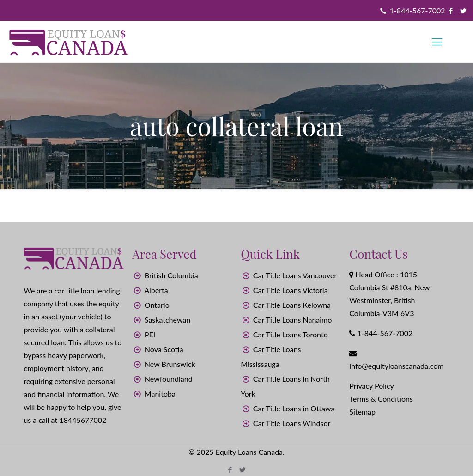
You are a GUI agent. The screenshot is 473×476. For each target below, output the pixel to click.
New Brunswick (170, 364)
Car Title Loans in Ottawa (294, 408)
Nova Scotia (164, 349)
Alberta (156, 290)
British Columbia (171, 275)
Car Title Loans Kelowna (292, 305)
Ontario (157, 305)
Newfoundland (169, 379)
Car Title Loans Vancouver (295, 275)
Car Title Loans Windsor (292, 423)
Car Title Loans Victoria (291, 290)
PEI (150, 334)
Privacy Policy (372, 386)
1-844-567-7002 (418, 10)
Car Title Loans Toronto (291, 334)
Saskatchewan (167, 320)
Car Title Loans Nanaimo (293, 320)
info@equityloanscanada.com (396, 366)
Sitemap (362, 412)
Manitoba (160, 394)
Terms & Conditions (381, 399)
